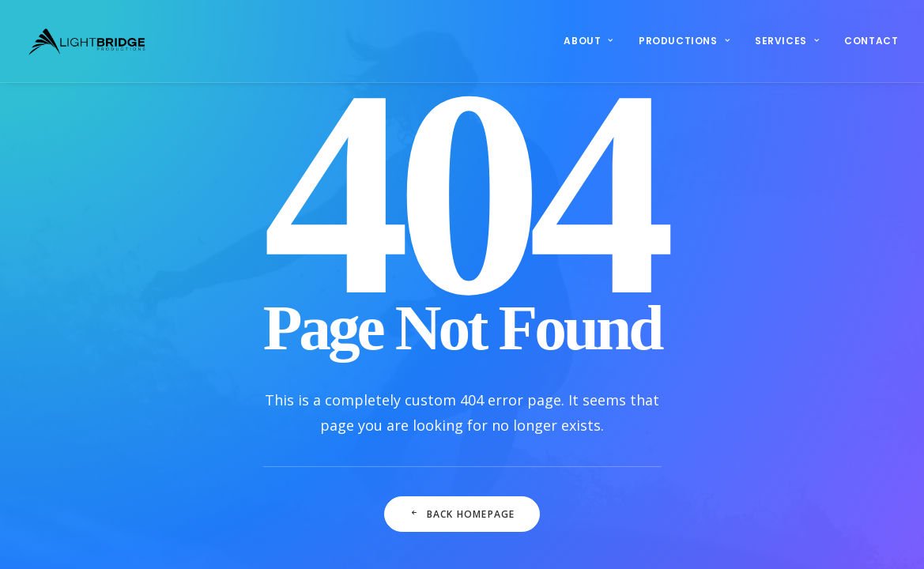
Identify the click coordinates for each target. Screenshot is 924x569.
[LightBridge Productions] (87, 41)
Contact (871, 41)
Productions (684, 41)
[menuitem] (594, 41)
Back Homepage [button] (462, 514)
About (588, 41)
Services (787, 41)
